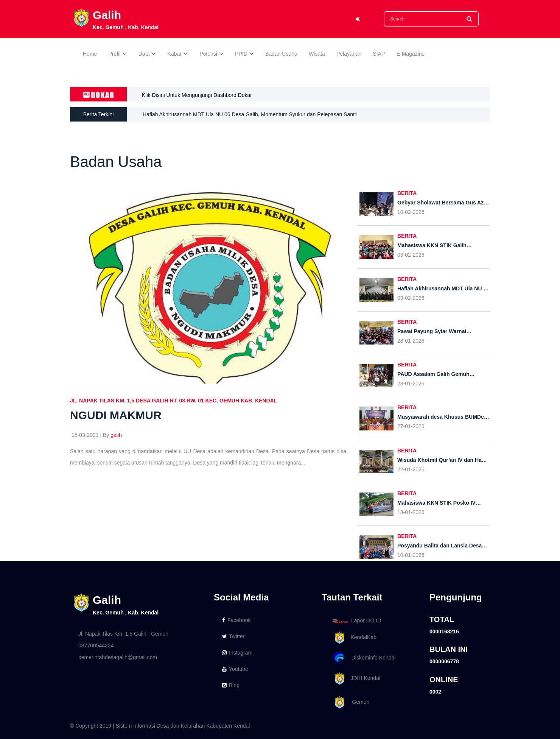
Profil (115, 54)
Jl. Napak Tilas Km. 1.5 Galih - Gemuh (123, 634)
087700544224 (96, 645)
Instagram (237, 653)
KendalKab (353, 638)
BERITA (407, 193)
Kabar (175, 54)
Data (144, 54)
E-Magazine (411, 54)
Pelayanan (349, 54)
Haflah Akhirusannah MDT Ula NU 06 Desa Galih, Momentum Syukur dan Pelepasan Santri (250, 114)
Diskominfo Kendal (364, 658)
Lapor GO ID (356, 621)
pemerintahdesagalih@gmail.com (118, 657)
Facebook (236, 620)
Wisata (317, 54)
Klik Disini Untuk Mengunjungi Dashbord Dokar (197, 95)
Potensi (208, 54)
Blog (231, 685)
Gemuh (350, 702)
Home (90, 54)
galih (116, 435)
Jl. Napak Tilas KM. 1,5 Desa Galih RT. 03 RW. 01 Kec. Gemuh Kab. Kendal (173, 401)
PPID (241, 54)
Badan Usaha (281, 54)
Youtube (235, 669)
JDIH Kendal (355, 679)
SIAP (379, 54)
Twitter (233, 636)
